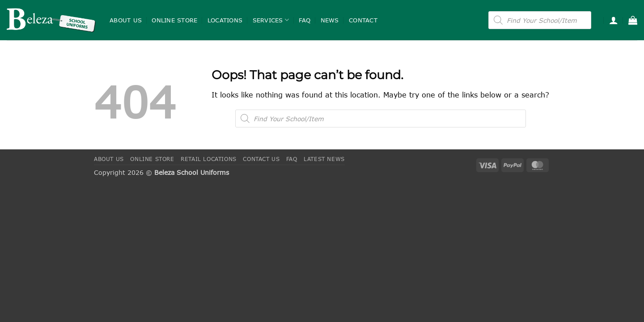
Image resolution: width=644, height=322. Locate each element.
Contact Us (261, 159)
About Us (126, 20)
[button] (614, 20)
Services (271, 20)
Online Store (174, 20)
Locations (225, 20)
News (330, 20)
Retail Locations (209, 159)
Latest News (324, 159)
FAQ (305, 20)
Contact (363, 20)
